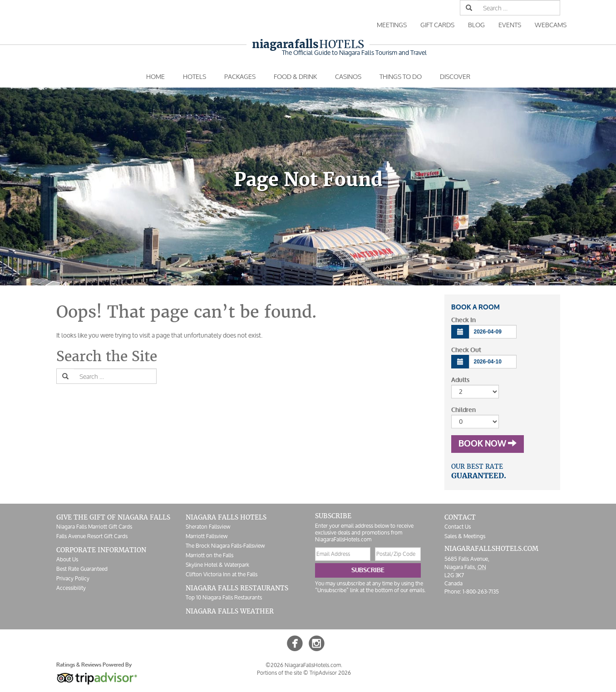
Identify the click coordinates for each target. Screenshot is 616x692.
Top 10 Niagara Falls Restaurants (224, 597)
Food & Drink (295, 76)
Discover (455, 76)
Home (155, 76)
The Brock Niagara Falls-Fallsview (225, 546)
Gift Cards (437, 25)
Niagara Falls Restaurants (237, 588)
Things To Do (401, 76)
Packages (240, 76)
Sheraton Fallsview (208, 527)
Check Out (466, 350)
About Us (67, 559)
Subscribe (368, 570)
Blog (476, 25)
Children (463, 410)
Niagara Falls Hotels (226, 517)
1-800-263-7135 (481, 591)
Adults (460, 380)
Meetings (392, 25)
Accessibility (71, 588)
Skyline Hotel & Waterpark (217, 565)
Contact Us (458, 527)
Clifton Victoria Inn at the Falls (222, 574)
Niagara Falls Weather (230, 611)
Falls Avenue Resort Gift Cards (92, 536)
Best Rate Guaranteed (82, 569)
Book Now (488, 444)
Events (510, 25)
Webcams (551, 25)
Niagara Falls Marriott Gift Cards (94, 527)
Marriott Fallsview (207, 536)
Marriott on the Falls (209, 555)
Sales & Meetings (465, 536)
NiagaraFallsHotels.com (491, 549)
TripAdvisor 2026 (330, 673)
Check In (463, 320)
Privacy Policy (73, 578)
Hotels (308, 44)
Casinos (348, 76)
